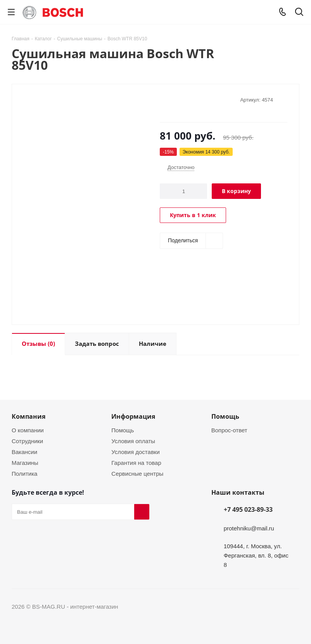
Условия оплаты (133, 441)
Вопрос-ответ (229, 430)
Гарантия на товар (136, 463)
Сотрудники (27, 441)
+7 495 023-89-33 (248, 509)
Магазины (25, 463)
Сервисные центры (137, 473)
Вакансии (24, 452)
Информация (133, 416)
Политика (24, 473)
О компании (28, 430)
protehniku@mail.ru (249, 528)
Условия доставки (135, 452)
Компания (29, 416)
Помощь (123, 430)
